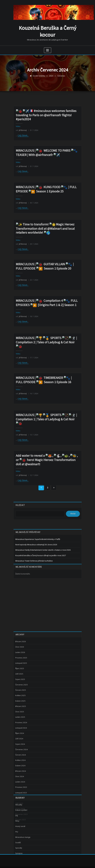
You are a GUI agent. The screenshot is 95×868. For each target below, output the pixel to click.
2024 (51, 75)
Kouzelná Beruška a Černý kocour (48, 31)
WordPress (45, 863)
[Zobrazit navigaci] (48, 50)
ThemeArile (75, 863)
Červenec (61, 75)
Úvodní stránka (39, 75)
